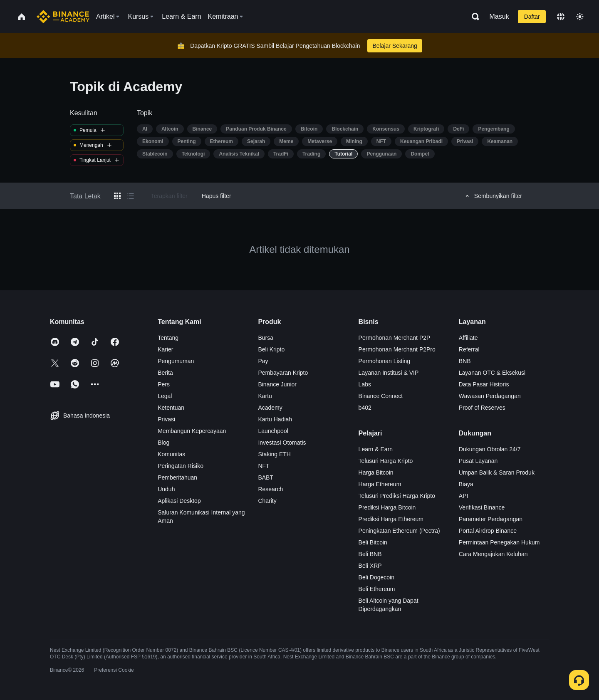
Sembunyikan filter (493, 196)
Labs (365, 384)
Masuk (499, 16)
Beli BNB (370, 554)
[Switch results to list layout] (131, 196)
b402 (365, 408)
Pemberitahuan (177, 477)
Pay (263, 361)
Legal (165, 396)
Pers (164, 384)
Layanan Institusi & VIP (389, 373)
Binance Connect (381, 396)
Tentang (168, 338)
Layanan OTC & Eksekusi (492, 373)
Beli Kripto (271, 349)
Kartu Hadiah (275, 419)
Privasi (166, 419)
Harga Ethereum (380, 484)
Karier (165, 349)
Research (270, 489)
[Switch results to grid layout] (117, 196)
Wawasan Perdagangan (490, 396)
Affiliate (468, 338)
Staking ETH (274, 454)
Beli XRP (370, 566)
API (464, 496)
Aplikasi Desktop (179, 501)
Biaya (466, 484)
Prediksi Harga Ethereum (391, 519)
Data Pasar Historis (484, 384)
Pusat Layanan (478, 461)
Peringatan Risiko (181, 466)
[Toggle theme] (580, 17)
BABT (266, 477)
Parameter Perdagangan (491, 519)
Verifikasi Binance (482, 507)
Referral (469, 349)
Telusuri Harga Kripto (386, 461)
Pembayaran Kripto (283, 373)
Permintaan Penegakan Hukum (499, 542)
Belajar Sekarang (395, 46)
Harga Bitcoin (376, 472)
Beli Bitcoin (373, 542)
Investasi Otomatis (282, 443)
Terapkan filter (169, 196)
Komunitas (171, 454)
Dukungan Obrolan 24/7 (490, 449)
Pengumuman (176, 361)
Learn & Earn (376, 449)
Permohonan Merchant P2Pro (397, 349)
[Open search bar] (473, 17)
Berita (165, 373)
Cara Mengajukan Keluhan (493, 554)
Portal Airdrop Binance (488, 531)
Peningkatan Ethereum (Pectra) (399, 531)
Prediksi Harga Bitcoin (387, 507)
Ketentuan (171, 408)
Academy (270, 408)
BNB (465, 361)
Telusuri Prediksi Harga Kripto (397, 496)
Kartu (265, 396)
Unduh (166, 489)
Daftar (532, 17)
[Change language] (561, 17)
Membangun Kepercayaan (192, 431)
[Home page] (63, 17)
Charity (267, 501)
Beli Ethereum (377, 589)
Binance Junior (277, 384)
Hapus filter (217, 196)
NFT (264, 466)
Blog (163, 443)
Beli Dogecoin (376, 577)
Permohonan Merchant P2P (395, 338)
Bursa (266, 338)
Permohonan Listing (385, 361)
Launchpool (273, 431)
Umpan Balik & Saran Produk (497, 472)
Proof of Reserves (482, 408)
